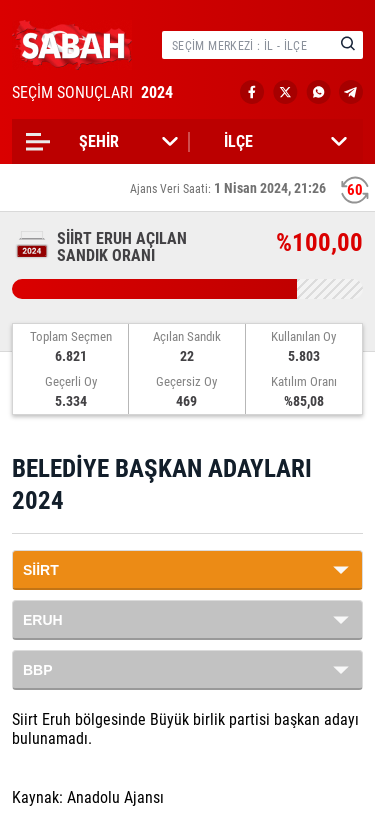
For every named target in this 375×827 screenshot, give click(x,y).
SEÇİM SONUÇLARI (94, 92)
